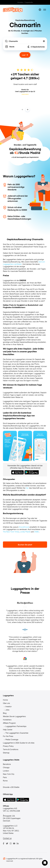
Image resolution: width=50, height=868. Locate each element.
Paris (5, 777)
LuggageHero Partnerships (16, 726)
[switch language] (40, 10)
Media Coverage (12, 739)
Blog (5, 713)
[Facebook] (4, 843)
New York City (9, 774)
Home (5, 700)
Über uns (6, 703)
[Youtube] (14, 843)
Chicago (6, 767)
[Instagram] (11, 843)
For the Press (8, 736)
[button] (45, 863)
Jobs (7, 710)
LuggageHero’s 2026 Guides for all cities (19, 743)
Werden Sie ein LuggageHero (14, 716)
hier (27, 488)
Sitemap (6, 753)
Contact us (7, 838)
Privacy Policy (8, 746)
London (6, 771)
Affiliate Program (9, 723)
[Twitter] (7, 843)
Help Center (8, 730)
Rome (5, 781)
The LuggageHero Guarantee (17, 733)
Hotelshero (7, 720)
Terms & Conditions (11, 749)
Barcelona (7, 764)
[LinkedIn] (18, 843)
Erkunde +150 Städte (11, 787)
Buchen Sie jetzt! (25, 545)
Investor (9, 706)
